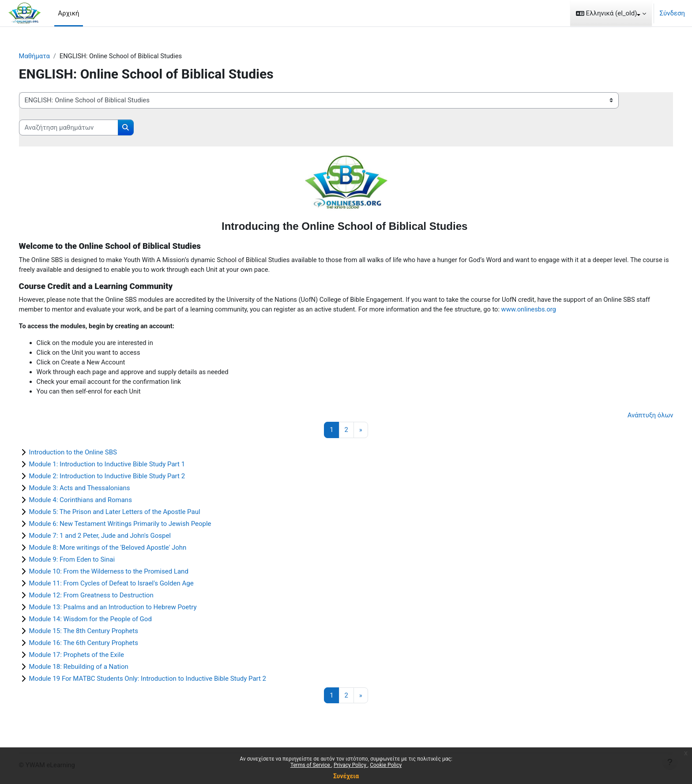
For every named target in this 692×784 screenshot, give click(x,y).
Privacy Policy (351, 765)
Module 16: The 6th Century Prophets (96, 645)
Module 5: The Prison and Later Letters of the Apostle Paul (127, 514)
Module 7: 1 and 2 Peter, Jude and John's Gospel (112, 538)
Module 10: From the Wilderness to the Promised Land (121, 574)
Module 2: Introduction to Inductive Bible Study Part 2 (119, 479)
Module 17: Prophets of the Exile (89, 657)
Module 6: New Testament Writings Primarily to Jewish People (133, 526)
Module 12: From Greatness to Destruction (104, 598)
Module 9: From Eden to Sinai (84, 562)
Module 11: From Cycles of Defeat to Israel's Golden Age (124, 586)
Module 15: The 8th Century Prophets (96, 634)
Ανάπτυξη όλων (637, 418)
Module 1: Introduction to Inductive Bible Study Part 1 (119, 467)
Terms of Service (311, 765)
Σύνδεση (672, 13)
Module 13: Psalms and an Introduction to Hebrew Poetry (125, 610)
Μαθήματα (47, 56)
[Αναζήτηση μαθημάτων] (81, 128)
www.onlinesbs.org (581, 310)
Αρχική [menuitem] (68, 13)
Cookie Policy (386, 765)
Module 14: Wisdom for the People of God (103, 622)
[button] (611, 13)
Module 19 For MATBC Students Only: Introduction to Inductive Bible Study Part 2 (160, 681)
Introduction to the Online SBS (85, 455)
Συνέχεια (346, 776)
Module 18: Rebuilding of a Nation (91, 669)
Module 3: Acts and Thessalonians (92, 491)
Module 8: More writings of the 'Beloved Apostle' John (120, 550)
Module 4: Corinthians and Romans (93, 503)
